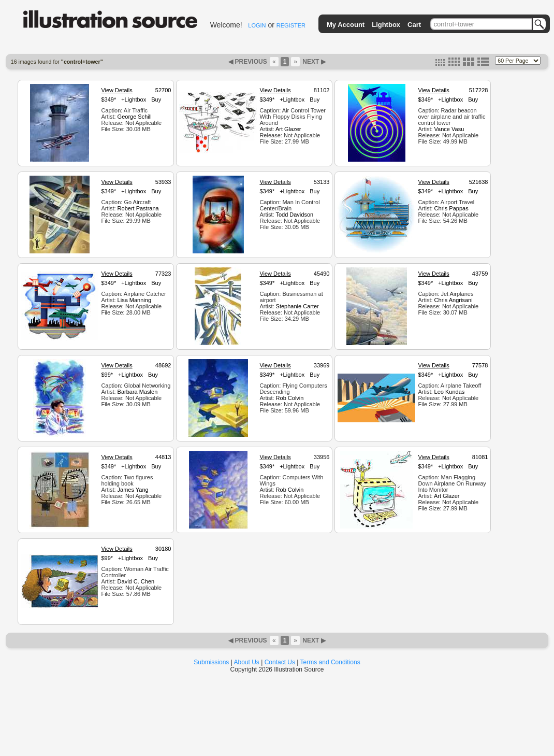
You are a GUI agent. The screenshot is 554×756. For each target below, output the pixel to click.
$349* (108, 99)
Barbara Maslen (138, 392)
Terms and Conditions (330, 662)
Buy (156, 99)
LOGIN (257, 25)
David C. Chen (136, 581)
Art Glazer (288, 129)
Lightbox (386, 25)
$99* (107, 375)
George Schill (135, 117)
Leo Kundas (450, 392)
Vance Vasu (449, 129)
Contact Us (280, 662)
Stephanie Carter (297, 306)
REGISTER (291, 25)
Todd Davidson (294, 215)
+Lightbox (134, 99)
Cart (414, 25)
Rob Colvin (290, 398)
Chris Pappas (451, 208)
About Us (247, 662)
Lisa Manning (134, 300)
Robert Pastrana (138, 208)
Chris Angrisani (454, 300)
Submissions (211, 662)
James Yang (133, 490)
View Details (116, 90)
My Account (346, 25)
